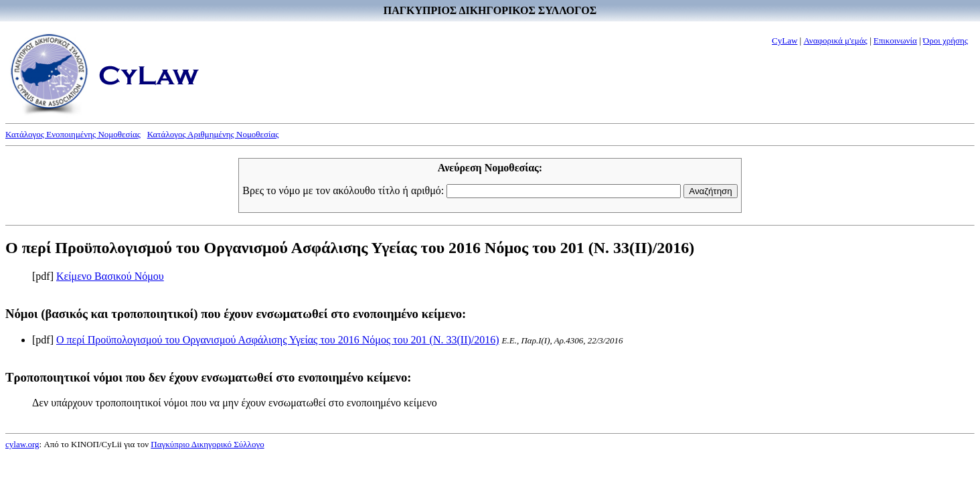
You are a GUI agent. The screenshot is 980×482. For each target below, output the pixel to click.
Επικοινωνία (895, 41)
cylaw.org (22, 444)
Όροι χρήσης (946, 41)
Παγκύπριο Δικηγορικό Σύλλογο (207, 444)
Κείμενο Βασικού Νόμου (110, 276)
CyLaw (785, 41)
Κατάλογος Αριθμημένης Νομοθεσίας (213, 134)
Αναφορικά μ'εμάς (835, 41)
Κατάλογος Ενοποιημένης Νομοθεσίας (73, 134)
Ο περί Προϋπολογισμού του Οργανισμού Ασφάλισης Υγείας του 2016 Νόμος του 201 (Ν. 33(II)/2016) (278, 340)
